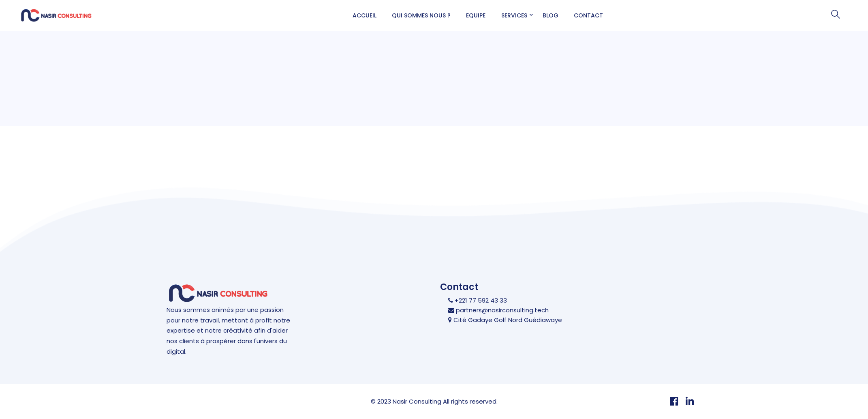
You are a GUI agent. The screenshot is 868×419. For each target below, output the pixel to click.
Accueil (365, 15)
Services (514, 15)
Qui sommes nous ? (421, 15)
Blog (551, 15)
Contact (588, 15)
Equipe (476, 15)
